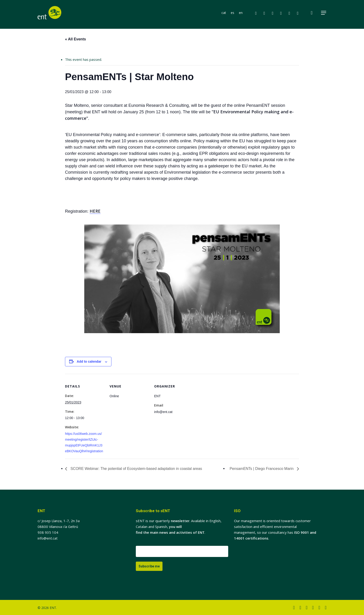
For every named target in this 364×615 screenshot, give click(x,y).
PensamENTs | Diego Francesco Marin (262, 469)
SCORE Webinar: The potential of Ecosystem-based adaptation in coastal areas (136, 469)
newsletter (180, 521)
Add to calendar (89, 361)
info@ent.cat (48, 538)
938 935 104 (48, 532)
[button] (324, 14)
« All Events (75, 39)
